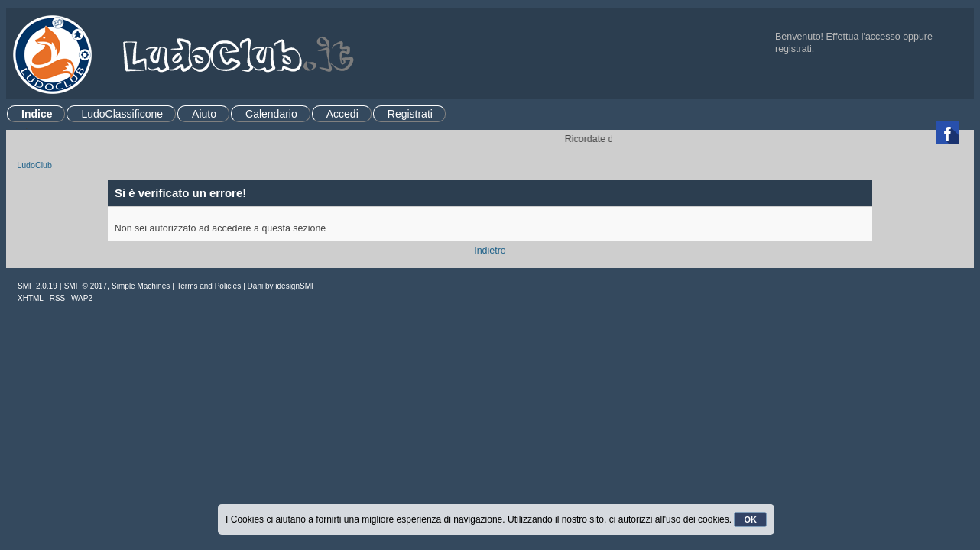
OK (750, 519)
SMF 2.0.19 (37, 286)
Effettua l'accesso (863, 37)
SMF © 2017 (86, 286)
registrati (793, 49)
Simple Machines (141, 286)
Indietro (490, 251)
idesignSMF (295, 286)
